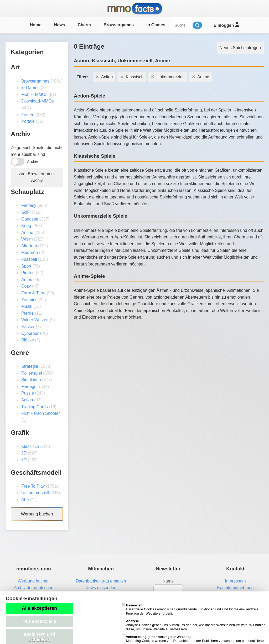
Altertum (29, 246)
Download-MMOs (38, 101)
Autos (27, 280)
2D (24, 453)
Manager (30, 387)
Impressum (235, 581)
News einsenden (101, 588)
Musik (27, 306)
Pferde (27, 313)
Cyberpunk (31, 333)
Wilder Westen (35, 320)
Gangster (30, 219)
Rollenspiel (32, 373)
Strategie (30, 366)
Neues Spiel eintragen (240, 48)
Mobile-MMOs (34, 94)
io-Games (30, 88)
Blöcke (28, 340)
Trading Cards (35, 407)
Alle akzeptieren (39, 608)
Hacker (28, 327)
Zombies (29, 300)
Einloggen (226, 25)
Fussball (29, 259)
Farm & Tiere (33, 293)
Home (35, 25)
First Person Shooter (41, 413)
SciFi (26, 212)
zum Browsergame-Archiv (37, 177)
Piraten (28, 273)
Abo (25, 500)
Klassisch (30, 446)
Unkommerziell (35, 493)
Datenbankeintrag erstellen (101, 581)
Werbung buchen (37, 514)
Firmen (28, 115)
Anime (27, 232)
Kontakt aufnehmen (236, 588)
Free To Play (33, 486)
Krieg (26, 226)
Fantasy (29, 205)
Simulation (31, 380)
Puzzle (28, 393)
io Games (156, 25)
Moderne (30, 252)
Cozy (26, 286)
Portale (28, 121)
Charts (84, 25)
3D (24, 460)
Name (168, 581)
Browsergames (119, 25)
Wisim (27, 239)
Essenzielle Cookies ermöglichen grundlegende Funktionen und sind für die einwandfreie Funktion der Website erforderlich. (190, 609)
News (60, 25)
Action (27, 400)
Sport (26, 266)
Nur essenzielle (39, 621)
